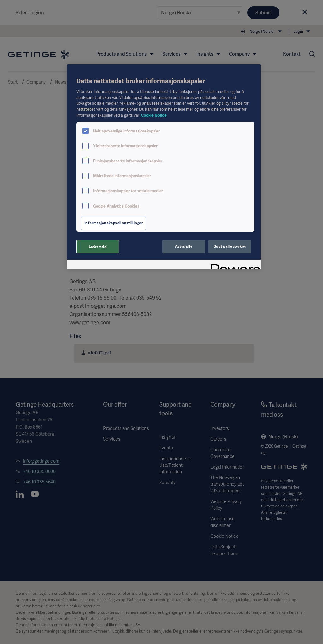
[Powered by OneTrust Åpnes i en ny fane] (233, 265)
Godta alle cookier (230, 246)
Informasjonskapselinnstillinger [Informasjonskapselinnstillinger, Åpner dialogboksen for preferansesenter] (114, 223)
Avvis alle (184, 246)
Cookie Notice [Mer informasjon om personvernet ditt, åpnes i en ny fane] (154, 115)
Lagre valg (98, 246)
